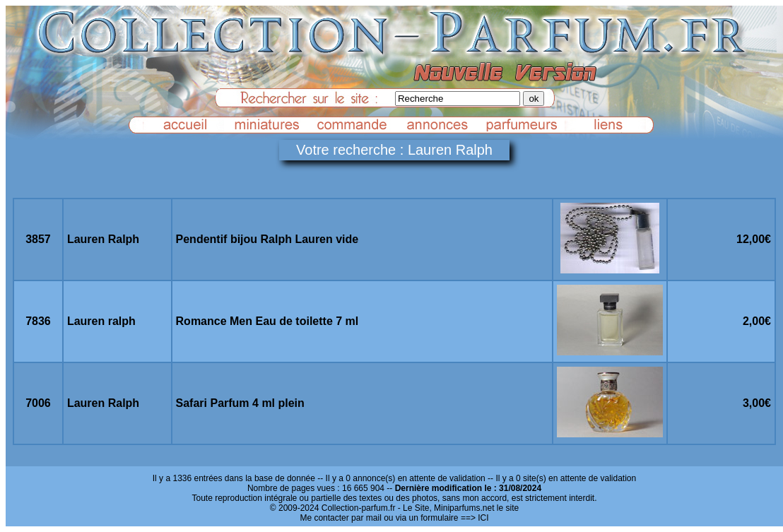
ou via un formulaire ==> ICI (436, 518)
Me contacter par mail (340, 518)
